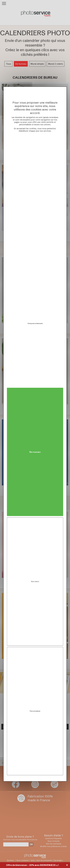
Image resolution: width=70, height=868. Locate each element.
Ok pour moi (35, 452)
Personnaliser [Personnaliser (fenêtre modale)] (35, 711)
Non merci (35, 581)
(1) (57, 865)
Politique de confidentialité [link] (35, 323)
